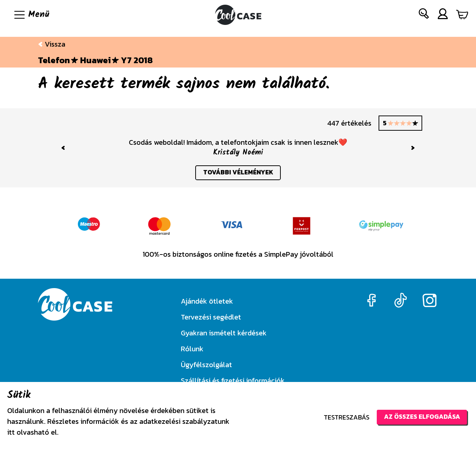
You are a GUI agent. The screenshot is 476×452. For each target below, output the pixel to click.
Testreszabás (343, 417)
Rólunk (192, 349)
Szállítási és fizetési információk (233, 381)
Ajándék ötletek (207, 301)
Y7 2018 (137, 60)
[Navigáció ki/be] (31, 15)
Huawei (95, 60)
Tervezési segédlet (211, 317)
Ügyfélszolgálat (206, 365)
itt (11, 432)
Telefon (54, 60)
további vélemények (238, 173)
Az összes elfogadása (420, 417)
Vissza (52, 44)
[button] (424, 15)
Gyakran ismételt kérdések (224, 333)
